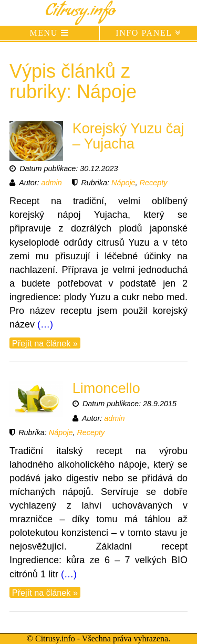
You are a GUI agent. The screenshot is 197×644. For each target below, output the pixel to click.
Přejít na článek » (45, 343)
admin (52, 183)
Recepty (154, 183)
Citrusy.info (80, 13)
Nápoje (123, 183)
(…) (45, 324)
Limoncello (106, 388)
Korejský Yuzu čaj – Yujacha (128, 136)
